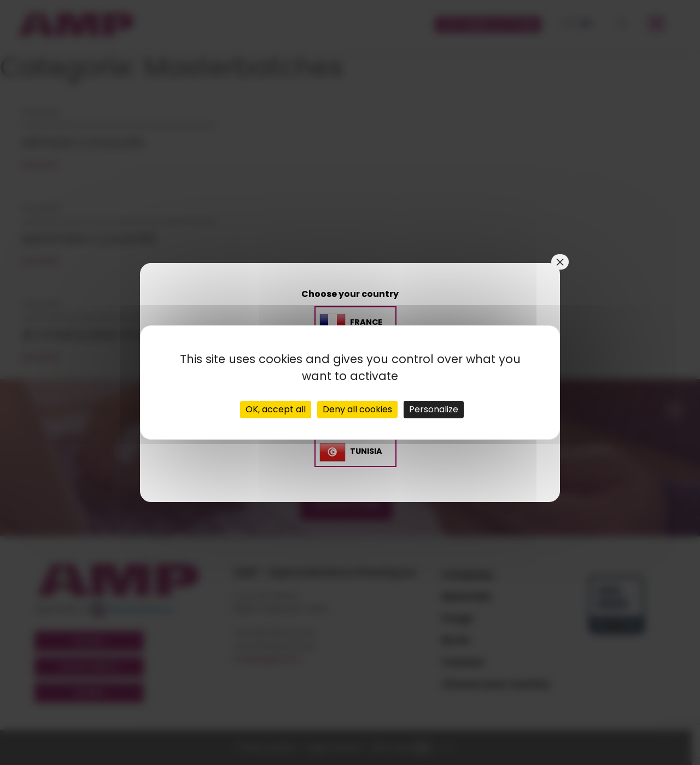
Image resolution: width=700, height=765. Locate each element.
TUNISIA (366, 451)
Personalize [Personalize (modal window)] (434, 409)
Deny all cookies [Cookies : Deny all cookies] (357, 409)
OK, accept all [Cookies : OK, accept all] (276, 409)
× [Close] (560, 262)
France (366, 323)
